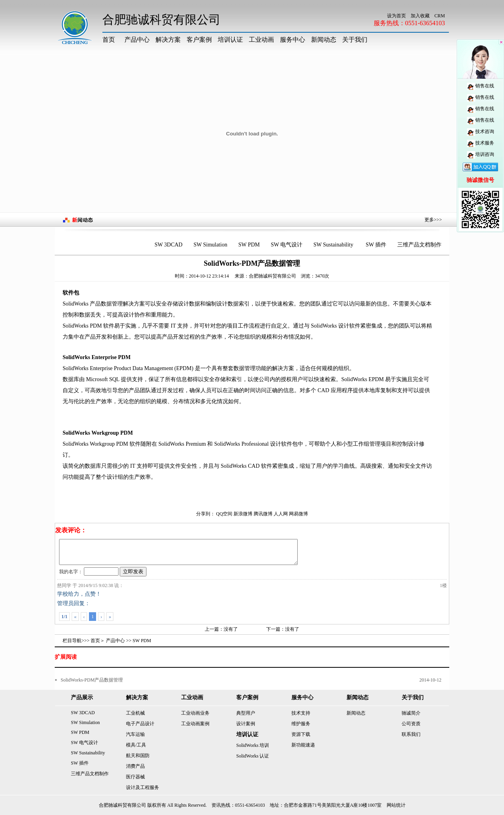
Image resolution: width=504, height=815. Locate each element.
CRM (440, 16)
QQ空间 (224, 514)
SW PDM (249, 245)
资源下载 (301, 734)
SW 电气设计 (287, 245)
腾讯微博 (263, 514)
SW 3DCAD (169, 245)
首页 (109, 40)
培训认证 (230, 40)
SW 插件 (376, 245)
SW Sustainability (334, 245)
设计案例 (246, 724)
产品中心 (137, 40)
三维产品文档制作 (419, 245)
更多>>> (433, 220)
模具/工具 (136, 745)
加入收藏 (420, 16)
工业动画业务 (195, 713)
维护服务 (301, 724)
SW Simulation (210, 245)
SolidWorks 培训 (253, 745)
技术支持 (301, 713)
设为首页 (397, 16)
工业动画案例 (195, 724)
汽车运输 (135, 734)
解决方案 (168, 40)
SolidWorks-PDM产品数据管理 (92, 680)
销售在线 (481, 86)
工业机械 (135, 713)
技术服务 (481, 143)
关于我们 (355, 40)
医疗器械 (135, 777)
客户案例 (199, 40)
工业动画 (261, 40)
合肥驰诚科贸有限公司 (272, 276)
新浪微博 (243, 514)
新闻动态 (324, 40)
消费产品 (135, 766)
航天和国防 (138, 756)
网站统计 (396, 805)
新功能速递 (303, 745)
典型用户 (246, 713)
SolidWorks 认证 (253, 756)
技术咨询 (481, 132)
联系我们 (411, 734)
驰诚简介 (411, 713)
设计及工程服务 (143, 787)
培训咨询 (481, 154)
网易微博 (298, 514)
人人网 (281, 514)
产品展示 (82, 697)
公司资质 (411, 724)
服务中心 (293, 40)
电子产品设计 (140, 724)
